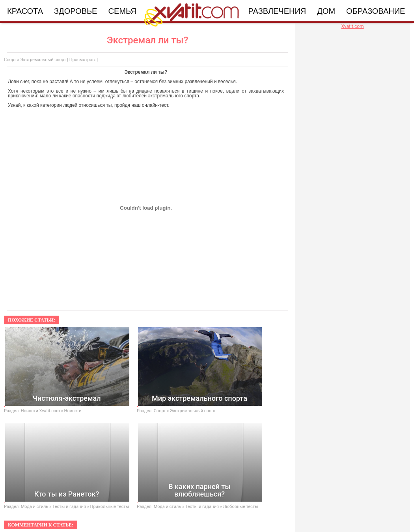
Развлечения (277, 11)
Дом (326, 11)
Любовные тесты (241, 507)
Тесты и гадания (69, 507)
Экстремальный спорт (43, 60)
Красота (25, 11)
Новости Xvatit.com (40, 411)
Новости (73, 411)
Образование (376, 11)
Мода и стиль (35, 507)
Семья (122, 11)
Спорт (10, 60)
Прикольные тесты (110, 507)
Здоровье (76, 11)
